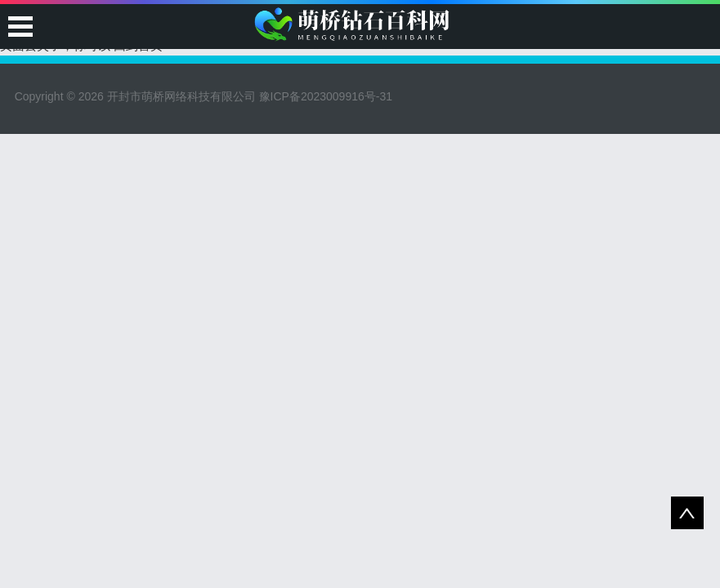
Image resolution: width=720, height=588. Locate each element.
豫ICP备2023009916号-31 (326, 96)
